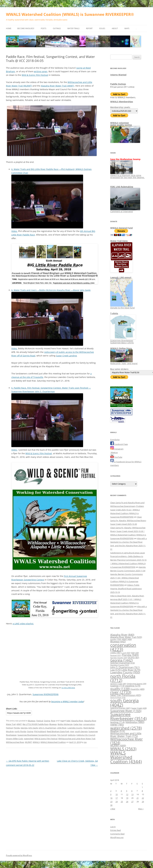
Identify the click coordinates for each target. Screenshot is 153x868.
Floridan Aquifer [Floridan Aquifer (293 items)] (119, 658)
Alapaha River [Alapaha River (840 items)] (122, 635)
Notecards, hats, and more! (124, 362)
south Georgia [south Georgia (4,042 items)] (124, 703)
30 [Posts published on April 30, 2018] (111, 805)
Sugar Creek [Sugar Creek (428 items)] (139, 708)
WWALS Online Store (121, 348)
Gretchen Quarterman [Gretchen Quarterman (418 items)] (123, 663)
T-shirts (114, 313)
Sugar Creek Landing (66, 356)
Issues (102, 28)
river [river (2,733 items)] (121, 692)
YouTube (116, 457)
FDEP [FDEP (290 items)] (135, 653)
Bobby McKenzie (65, 724)
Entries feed (115, 830)
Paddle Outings (118, 84)
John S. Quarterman (47, 728)
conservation (89, 724)
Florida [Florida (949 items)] (130, 655)
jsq (85, 742)
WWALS (36, 742)
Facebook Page (119, 444)
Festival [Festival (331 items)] (116, 655)
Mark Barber (89, 728)
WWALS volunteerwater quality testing (121, 124)
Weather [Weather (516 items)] (118, 731)
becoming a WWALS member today (67, 701)
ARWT (19, 724)
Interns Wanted (118, 75)
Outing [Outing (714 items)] (117, 686)
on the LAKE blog (68, 688)
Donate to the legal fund (122, 307)
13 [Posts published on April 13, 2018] (132, 794)
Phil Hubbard (40, 731)
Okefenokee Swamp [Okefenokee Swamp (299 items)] (136, 684)
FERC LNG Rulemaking (122, 187)
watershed (29, 739)
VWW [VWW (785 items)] (117, 725)
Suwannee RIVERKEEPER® (46, 694)
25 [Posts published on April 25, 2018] (122, 802)
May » (141, 809)
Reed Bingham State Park (58, 731)
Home (9, 28)
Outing (47, 721)
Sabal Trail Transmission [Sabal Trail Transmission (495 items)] (126, 695)
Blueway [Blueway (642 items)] (118, 642)
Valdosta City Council (86, 735)
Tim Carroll (62, 735)
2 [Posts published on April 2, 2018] (111, 791)
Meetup (114, 452)
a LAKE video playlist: (23, 624)
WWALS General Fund (121, 228)
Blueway (32, 721)
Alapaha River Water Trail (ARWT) (58, 86)
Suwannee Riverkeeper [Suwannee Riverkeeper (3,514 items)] (128, 716)
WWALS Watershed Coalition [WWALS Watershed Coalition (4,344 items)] (126, 757)
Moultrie (10, 731)
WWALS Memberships (122, 102)
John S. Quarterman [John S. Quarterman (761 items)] (125, 667)
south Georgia (81, 731)
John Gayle (33, 728)
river (72, 731)
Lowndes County (75, 728)
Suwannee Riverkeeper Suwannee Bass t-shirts (123, 341)
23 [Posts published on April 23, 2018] (111, 802)
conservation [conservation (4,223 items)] (123, 647)
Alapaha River (77, 721)
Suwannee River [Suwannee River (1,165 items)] (126, 711)
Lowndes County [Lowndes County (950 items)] (125, 672)
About (115, 28)
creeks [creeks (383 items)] (115, 653)
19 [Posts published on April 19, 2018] (127, 798)
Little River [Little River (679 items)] (131, 670)
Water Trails (73, 28)
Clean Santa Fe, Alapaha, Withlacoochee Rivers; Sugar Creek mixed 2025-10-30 (128, 521)
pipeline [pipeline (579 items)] (133, 686)
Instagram (117, 449)
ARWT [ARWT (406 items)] (127, 639)
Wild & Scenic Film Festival (35, 75)
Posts (44, 28)
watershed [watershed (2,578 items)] (126, 728)
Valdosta (72, 735)
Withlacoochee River (15, 742)
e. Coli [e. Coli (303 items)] (126, 653)
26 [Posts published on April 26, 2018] (127, 802)
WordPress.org (117, 837)
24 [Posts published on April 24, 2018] (117, 802)
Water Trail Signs (119, 241)
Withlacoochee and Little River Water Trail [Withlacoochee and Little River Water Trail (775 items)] (126, 735)
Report (89, 28)
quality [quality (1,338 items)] (120, 689)
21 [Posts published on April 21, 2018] (138, 798)
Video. (14, 231)
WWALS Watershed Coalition (53, 742)
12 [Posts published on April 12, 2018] (127, 794)
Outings (57, 28)
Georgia (24, 728)
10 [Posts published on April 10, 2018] (117, 794)
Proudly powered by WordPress (19, 855)
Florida (17, 728)
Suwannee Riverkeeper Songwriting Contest (37, 735)
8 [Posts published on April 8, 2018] (142, 791)
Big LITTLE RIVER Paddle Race (35, 724)
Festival (40, 721)
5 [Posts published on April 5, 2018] (127, 791)
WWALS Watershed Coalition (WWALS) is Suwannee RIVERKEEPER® (70, 14)
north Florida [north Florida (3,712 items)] (123, 678)
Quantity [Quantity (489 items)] (137, 689)
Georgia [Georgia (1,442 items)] (121, 660)
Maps (127, 28)
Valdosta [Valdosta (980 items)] (135, 722)
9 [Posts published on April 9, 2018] (111, 794)
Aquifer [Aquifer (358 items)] (116, 639)
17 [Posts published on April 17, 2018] (117, 798)
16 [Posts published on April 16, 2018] (111, 798)
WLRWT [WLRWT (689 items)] (118, 746)
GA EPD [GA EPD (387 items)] (133, 658)
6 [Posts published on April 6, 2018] (132, 791)
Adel (68, 721)
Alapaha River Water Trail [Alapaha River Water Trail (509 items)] (126, 637)
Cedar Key (78, 724)
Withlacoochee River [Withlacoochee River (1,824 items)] (126, 741)
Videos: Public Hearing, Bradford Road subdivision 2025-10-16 (126, 589)
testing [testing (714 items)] (118, 722)
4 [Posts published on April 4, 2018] (121, 791)
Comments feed (117, 834)
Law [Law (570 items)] (115, 670)
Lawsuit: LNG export (121, 277)
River (53, 721)
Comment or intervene (125, 210)
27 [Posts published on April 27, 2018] (132, 802)
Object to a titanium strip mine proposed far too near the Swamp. (127, 175)
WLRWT (28, 742)
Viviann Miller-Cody (15, 739)
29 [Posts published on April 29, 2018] (143, 802)
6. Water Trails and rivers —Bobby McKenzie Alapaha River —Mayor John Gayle (51, 290)
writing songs (41, 71)
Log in (113, 827)
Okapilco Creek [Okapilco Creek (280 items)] (118, 684)
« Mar (113, 809)
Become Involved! (26, 28)
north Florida (20, 731)
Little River (62, 728)
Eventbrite (115, 440)
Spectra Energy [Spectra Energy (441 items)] (121, 708)
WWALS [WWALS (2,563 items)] (123, 749)
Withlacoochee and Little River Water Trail (77, 739)
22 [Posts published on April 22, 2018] (143, 798)
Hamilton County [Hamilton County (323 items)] (120, 665)
